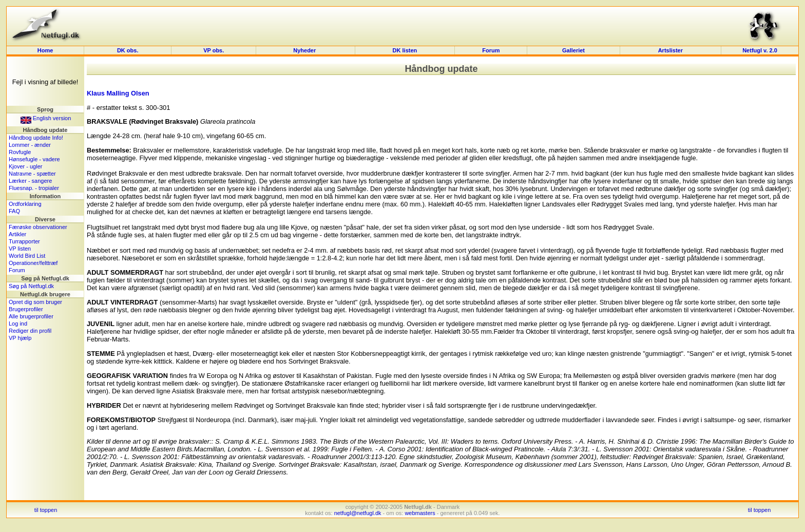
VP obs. (214, 50)
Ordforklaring (25, 204)
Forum (491, 50)
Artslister (670, 50)
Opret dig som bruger (35, 302)
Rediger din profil (30, 331)
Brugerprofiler (26, 309)
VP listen (20, 249)
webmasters (420, 513)
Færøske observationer (38, 227)
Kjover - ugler (25, 166)
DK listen (405, 50)
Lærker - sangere (30, 181)
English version (46, 118)
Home (45, 50)
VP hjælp (20, 338)
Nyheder (305, 50)
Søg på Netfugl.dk (31, 286)
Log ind (18, 324)
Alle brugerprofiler (31, 316)
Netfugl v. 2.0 (760, 50)
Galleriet (573, 50)
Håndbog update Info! (36, 138)
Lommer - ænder (30, 145)
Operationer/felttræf (33, 263)
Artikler (17, 234)
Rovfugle (20, 152)
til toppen (46, 510)
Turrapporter (24, 241)
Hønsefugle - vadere (34, 159)
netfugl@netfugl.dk (358, 513)
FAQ (14, 211)
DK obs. (128, 50)
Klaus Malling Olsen (118, 93)
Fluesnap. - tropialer (34, 188)
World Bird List (27, 256)
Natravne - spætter (32, 174)
